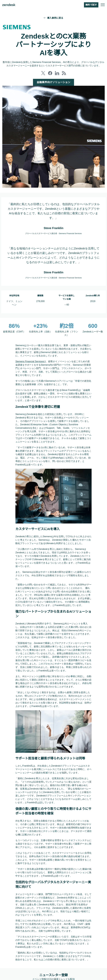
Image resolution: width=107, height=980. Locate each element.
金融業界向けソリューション (54, 82)
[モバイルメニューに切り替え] (103, 5)
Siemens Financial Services (30, 361)
